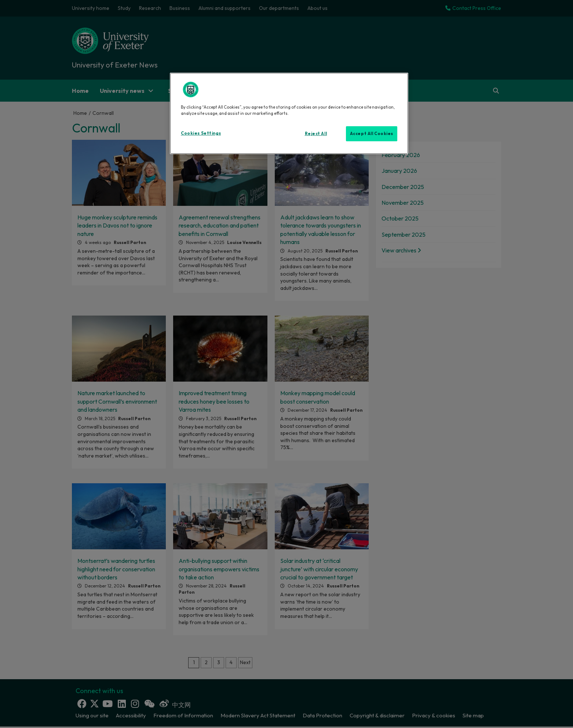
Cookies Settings (201, 133)
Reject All (316, 134)
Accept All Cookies (372, 134)
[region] (289, 113)
